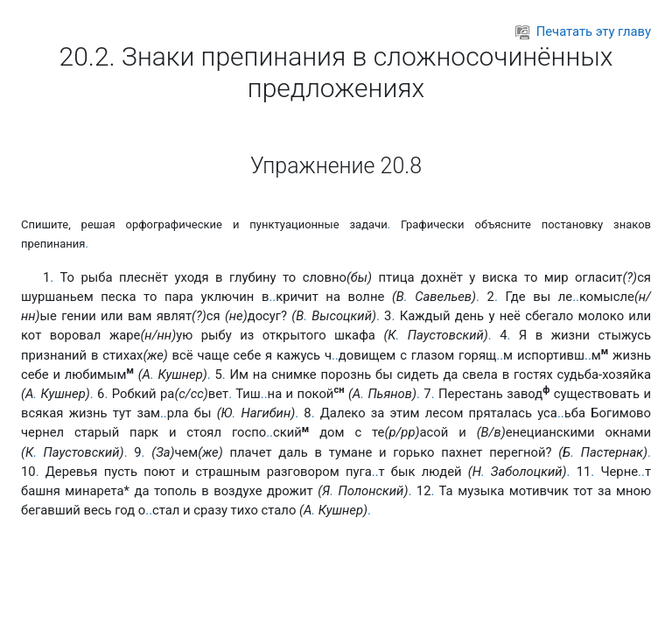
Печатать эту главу (583, 31)
